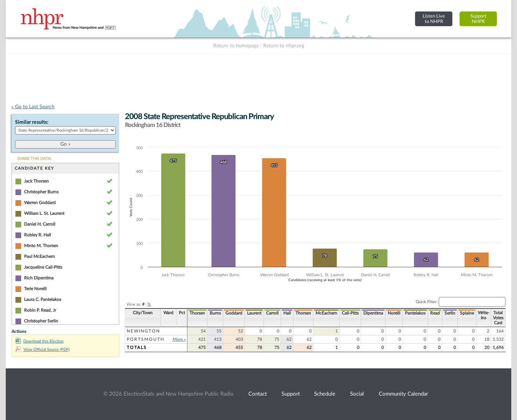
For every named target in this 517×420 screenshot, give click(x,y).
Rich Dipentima (39, 278)
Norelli (394, 313)
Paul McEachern (39, 256)
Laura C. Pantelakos (43, 299)
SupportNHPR (478, 19)
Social (357, 394)
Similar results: (32, 122)
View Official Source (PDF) (43, 350)
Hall (287, 313)
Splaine (467, 313)
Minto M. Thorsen (41, 246)
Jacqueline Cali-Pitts (43, 267)
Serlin (450, 313)
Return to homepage (236, 46)
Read (435, 313)
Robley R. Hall (38, 235)
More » (179, 339)
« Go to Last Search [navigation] (33, 107)
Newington (143, 331)
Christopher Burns (41, 192)
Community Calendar (403, 394)
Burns (215, 313)
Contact (258, 394)
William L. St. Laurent (44, 213)
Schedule (325, 394)
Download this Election (39, 341)
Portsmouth (146, 339)
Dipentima (373, 313)
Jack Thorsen (36, 181)
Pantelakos (415, 313)
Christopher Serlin (41, 321)
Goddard (234, 313)
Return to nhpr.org (284, 46)
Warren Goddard (40, 203)
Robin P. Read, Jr (40, 310)
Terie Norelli (35, 289)
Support (291, 394)
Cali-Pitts (350, 313)
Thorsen (197, 313)
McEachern (326, 313)
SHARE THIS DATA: (34, 159)
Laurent (254, 313)
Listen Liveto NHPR (434, 19)
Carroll (272, 313)
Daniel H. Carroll (40, 224)
